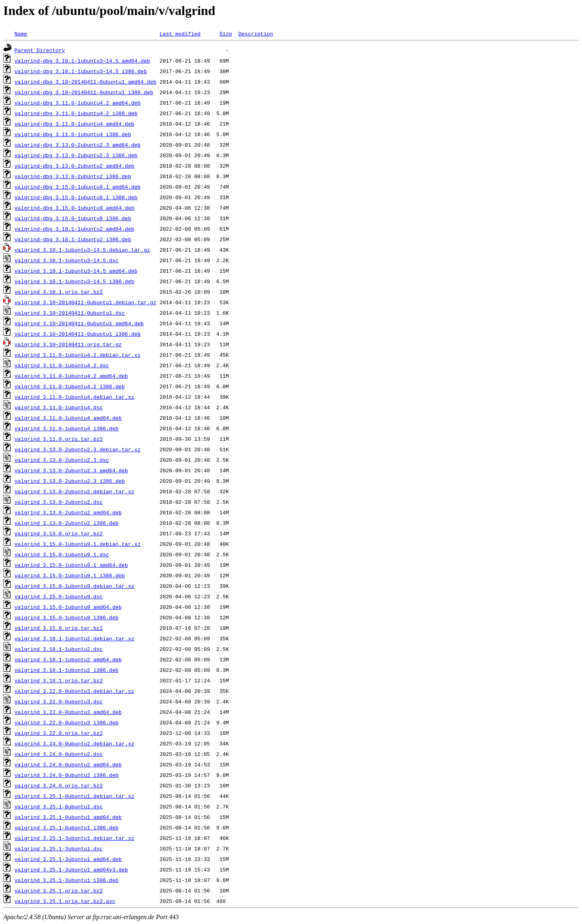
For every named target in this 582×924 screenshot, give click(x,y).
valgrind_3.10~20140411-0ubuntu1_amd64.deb (79, 323)
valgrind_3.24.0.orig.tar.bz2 (59, 785)
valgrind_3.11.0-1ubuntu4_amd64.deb (68, 418)
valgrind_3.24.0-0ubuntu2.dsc (59, 754)
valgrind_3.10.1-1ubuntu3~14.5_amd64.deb (76, 271)
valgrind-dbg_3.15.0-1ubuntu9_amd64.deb (74, 208)
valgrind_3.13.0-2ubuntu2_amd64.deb (68, 512)
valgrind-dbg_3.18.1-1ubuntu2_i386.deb (73, 239)
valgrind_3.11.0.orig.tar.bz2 (59, 439)
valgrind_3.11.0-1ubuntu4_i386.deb (66, 428)
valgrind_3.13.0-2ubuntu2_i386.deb (66, 523)
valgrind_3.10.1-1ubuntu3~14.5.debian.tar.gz (82, 250)
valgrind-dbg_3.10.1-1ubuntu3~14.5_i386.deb (81, 71)
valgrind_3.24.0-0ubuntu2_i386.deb (66, 775)
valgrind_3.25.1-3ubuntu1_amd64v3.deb (71, 869)
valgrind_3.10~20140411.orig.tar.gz (68, 344)
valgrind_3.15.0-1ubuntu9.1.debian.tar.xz (78, 544)
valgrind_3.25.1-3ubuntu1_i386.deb (66, 880)
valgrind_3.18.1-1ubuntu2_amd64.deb (68, 659)
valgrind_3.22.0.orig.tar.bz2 (59, 733)
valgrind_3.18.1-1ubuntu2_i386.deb (66, 670)
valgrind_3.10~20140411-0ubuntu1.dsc (70, 313)
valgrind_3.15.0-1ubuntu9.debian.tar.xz (74, 586)
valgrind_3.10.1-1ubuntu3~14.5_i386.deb (74, 281)
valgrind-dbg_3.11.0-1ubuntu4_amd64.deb (74, 124)
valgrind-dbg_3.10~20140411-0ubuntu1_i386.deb (84, 92)
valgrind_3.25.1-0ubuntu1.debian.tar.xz (74, 796)
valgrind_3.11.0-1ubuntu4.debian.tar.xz (74, 397)
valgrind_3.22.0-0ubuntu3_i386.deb (66, 722)
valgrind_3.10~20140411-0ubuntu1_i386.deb (78, 334)
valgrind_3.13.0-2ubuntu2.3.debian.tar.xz (78, 449)
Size (226, 34)
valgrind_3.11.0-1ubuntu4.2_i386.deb (70, 386)
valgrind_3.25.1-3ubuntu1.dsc (59, 848)
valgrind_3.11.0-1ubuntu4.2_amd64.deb (71, 376)
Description (256, 34)
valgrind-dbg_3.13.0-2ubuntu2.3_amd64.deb (78, 145)
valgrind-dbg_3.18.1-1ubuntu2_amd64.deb (74, 229)
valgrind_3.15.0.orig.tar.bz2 (59, 628)
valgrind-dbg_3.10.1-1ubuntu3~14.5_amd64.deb (82, 61)
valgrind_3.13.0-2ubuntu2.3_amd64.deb (71, 470)
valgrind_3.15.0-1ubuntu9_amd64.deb (68, 607)
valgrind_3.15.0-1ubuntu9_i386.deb (66, 617)
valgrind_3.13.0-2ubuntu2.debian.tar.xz (74, 491)
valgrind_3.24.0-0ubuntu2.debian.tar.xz (74, 743)
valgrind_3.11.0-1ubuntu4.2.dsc (62, 365)
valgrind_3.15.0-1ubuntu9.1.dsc (62, 554)
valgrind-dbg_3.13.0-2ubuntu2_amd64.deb (74, 166)
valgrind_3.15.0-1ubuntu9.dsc (59, 596)
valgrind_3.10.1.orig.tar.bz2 (59, 292)
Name (21, 34)
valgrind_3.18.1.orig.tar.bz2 (59, 680)
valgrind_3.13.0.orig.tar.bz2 (59, 533)
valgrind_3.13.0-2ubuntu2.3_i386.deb (70, 481)
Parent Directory (40, 50)
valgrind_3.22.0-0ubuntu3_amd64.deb (68, 712)
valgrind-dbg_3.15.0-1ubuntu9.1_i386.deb (76, 197)
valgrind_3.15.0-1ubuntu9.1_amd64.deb (71, 565)
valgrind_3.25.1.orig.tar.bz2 (59, 890)
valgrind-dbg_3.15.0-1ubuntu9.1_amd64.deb (78, 187)
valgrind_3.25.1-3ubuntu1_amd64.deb (68, 859)
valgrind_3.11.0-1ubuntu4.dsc (59, 407)
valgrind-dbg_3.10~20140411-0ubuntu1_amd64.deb (85, 82)
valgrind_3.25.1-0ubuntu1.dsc (59, 806)
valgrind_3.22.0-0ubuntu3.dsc (59, 701)
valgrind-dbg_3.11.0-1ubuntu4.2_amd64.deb (78, 103)
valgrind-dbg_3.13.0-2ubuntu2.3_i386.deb (76, 155)
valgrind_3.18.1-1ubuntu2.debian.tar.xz (74, 638)
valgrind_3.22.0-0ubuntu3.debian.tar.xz (74, 691)
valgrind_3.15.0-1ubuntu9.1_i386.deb (70, 575)
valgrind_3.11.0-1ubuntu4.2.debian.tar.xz (78, 355)
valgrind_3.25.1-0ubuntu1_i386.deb (66, 827)
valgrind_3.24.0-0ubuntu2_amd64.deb (68, 764)
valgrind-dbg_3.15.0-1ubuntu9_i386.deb (73, 218)
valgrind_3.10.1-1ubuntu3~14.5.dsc (66, 260)
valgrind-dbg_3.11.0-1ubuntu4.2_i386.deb (76, 113)
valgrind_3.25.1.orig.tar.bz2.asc (65, 901)
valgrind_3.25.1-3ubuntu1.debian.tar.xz (74, 838)
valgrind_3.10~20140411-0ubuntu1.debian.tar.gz (85, 302)
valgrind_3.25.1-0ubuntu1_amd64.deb (68, 817)
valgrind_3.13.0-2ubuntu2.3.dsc (62, 460)
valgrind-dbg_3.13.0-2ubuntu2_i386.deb (73, 176)
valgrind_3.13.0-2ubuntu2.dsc (59, 502)
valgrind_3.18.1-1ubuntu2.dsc (59, 649)
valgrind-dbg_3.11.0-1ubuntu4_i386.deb (73, 134)
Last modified (180, 34)
